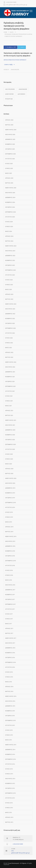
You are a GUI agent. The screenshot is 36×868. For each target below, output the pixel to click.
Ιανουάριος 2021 (10, 425)
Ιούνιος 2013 (9, 808)
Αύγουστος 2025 (10, 159)
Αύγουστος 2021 (10, 391)
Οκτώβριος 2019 (10, 498)
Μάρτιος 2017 (9, 633)
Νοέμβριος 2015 (10, 711)
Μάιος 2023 (8, 289)
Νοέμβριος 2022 (10, 319)
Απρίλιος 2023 (9, 294)
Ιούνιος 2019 (9, 517)
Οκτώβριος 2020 (10, 440)
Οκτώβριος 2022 (10, 323)
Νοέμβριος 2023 (10, 260)
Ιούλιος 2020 (9, 454)
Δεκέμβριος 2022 (10, 314)
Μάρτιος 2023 (9, 299)
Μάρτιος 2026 (9, 125)
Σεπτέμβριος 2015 (10, 720)
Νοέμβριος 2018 (10, 551)
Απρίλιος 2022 (9, 352)
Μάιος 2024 (8, 231)
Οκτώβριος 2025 (10, 149)
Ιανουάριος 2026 (10, 135)
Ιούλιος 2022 (9, 338)
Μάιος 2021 (8, 406)
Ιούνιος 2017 (9, 619)
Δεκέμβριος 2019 (10, 488)
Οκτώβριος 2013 (10, 788)
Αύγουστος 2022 (10, 333)
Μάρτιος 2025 (9, 183)
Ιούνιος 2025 (9, 168)
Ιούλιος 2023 (9, 280)
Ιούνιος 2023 (9, 285)
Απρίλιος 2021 (9, 411)
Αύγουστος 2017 (10, 609)
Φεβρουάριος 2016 (11, 696)
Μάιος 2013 (8, 812)
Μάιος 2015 (8, 740)
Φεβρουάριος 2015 (11, 745)
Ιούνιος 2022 (9, 343)
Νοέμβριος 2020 (10, 435)
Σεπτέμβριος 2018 (10, 561)
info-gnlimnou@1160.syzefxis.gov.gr (17, 5)
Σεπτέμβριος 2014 (10, 759)
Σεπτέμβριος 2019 (10, 503)
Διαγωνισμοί (21, 94)
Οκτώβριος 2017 (10, 599)
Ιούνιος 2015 (9, 735)
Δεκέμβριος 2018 (10, 546)
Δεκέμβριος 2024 (10, 197)
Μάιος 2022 (8, 348)
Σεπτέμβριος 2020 (10, 444)
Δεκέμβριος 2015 (10, 706)
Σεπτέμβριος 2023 (10, 270)
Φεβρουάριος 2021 (11, 420)
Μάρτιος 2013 (9, 822)
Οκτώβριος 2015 (10, 716)
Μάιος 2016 (8, 682)
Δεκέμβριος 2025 (10, 139)
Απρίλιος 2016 (9, 687)
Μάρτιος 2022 (9, 357)
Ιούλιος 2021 (9, 396)
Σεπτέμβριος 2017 (10, 604)
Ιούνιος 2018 (9, 575)
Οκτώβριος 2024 (10, 207)
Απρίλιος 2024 (9, 236)
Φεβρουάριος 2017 (11, 638)
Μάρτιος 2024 (9, 241)
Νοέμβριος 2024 (10, 202)
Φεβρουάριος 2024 (11, 246)
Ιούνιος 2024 (9, 227)
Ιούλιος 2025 (9, 164)
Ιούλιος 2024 (9, 222)
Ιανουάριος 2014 (10, 779)
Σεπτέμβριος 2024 (10, 212)
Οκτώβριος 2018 (10, 556)
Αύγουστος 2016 (10, 667)
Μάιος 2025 (8, 173)
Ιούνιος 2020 (9, 459)
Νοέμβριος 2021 (10, 377)
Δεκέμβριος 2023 (10, 256)
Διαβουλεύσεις (9, 94)
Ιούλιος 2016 (9, 672)
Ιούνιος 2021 (9, 401)
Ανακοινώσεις (15, 70)
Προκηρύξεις (9, 99)
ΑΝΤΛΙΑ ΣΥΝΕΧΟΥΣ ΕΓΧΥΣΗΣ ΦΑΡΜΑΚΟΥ (15, 60)
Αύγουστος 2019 (10, 507)
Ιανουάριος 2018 (10, 585)
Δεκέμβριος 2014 (10, 750)
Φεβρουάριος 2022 (11, 362)
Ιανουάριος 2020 (10, 483)
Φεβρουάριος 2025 (11, 188)
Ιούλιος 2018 (9, 570)
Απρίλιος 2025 (9, 178)
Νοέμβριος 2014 (10, 754)
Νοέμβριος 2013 (10, 783)
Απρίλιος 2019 (9, 527)
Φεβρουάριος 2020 (11, 478)
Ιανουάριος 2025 (10, 193)
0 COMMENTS (22, 47)
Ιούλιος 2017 (9, 614)
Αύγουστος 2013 (10, 798)
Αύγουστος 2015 (10, 725)
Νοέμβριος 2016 (10, 653)
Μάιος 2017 (8, 624)
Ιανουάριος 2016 (10, 701)
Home (5, 32)
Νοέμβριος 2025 (10, 144)
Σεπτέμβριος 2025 (10, 154)
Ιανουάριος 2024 (10, 251)
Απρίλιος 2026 (9, 120)
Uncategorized (10, 89)
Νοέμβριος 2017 (10, 595)
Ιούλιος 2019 (9, 512)
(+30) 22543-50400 (11, 2)
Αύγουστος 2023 (10, 275)
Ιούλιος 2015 (9, 730)
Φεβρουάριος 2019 (11, 536)
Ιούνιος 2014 (9, 774)
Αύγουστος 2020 (10, 449)
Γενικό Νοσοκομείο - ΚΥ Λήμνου (17, 863)
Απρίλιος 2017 (9, 628)
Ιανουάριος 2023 (10, 309)
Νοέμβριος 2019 (10, 493)
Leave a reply (8, 64)
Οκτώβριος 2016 (10, 658)
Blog (12, 32)
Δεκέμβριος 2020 (10, 430)
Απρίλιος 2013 (9, 817)
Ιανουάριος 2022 (10, 367)
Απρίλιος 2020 (9, 469)
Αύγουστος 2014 (10, 764)
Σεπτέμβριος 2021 (10, 386)
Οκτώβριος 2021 (10, 381)
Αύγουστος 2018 (10, 566)
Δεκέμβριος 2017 (10, 590)
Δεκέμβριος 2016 (10, 648)
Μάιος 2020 (8, 464)
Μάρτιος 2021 (9, 415)
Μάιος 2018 (8, 580)
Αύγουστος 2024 (10, 217)
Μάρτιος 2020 (9, 474)
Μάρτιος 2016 (9, 691)
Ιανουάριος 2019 (10, 541)
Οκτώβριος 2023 (10, 265)
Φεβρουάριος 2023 (11, 304)
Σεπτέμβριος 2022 (10, 328)
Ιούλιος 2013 (9, 803)
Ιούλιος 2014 (9, 769)
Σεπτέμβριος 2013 (10, 793)
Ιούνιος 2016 (9, 677)
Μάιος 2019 (8, 522)
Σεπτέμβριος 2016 (10, 662)
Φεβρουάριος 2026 (11, 130)
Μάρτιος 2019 (9, 532)
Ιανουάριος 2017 (10, 643)
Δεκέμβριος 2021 (10, 372)
